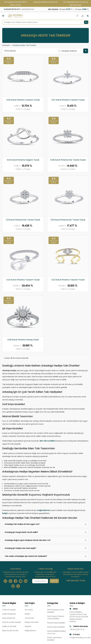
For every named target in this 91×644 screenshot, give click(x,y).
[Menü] (3, 16)
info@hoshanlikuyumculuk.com (79, 638)
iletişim (5, 513)
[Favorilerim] (77, 16)
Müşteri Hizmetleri (32, 622)
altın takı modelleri (47, 441)
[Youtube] (21, 581)
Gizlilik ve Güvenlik (9, 626)
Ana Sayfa (29, 610)
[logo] (16, 16)
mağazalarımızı (43, 510)
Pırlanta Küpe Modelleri (56, 627)
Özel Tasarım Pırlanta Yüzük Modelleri (56, 618)
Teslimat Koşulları (9, 610)
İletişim (28, 614)
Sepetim (28, 626)
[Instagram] (10, 581)
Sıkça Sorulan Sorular (10, 631)
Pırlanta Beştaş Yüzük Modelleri (56, 611)
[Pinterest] (13, 586)
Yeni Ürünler (29, 618)
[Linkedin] (26, 581)
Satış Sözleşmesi (9, 618)
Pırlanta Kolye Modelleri (56, 623)
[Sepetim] (88, 16)
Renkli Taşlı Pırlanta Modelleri (55, 639)
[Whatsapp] (5, 581)
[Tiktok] (18, 586)
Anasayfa (6, 45)
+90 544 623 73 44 (75, 581)
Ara (86, 22)
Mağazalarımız (30, 631)
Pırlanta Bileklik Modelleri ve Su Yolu (57, 632)
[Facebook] (16, 581)
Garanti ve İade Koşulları (12, 622)
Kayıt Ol (54, 581)
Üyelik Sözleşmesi (9, 614)
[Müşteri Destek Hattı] (23, 9)
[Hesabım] (83, 16)
